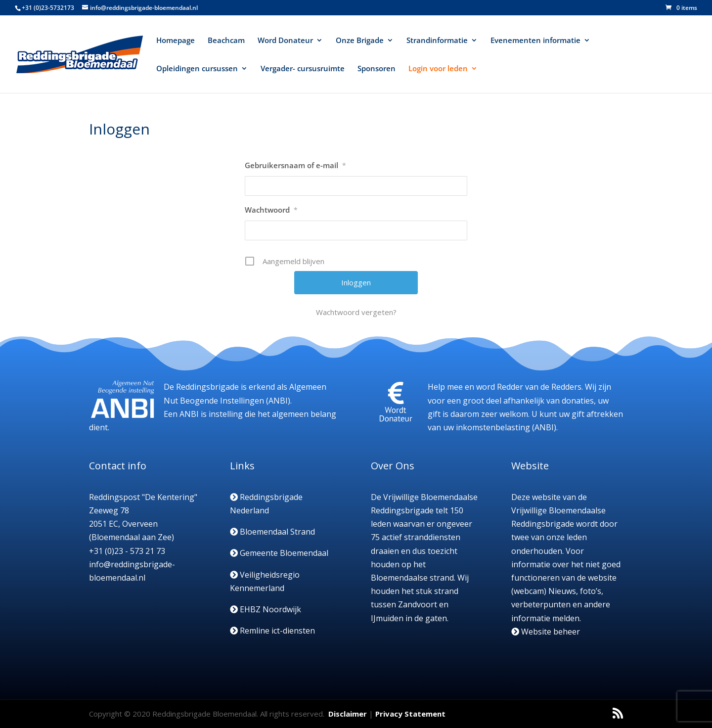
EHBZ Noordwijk (266, 609)
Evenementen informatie (535, 41)
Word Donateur (285, 41)
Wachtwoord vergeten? (356, 312)
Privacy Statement (410, 714)
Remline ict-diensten (272, 631)
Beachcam (226, 41)
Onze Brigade (360, 41)
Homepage (176, 41)
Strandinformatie (437, 41)
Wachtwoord (271, 210)
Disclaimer (348, 714)
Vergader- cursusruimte (303, 69)
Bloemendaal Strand (272, 532)
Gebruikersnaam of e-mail (295, 165)
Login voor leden (438, 69)
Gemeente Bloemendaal (279, 553)
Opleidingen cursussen (197, 69)
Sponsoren (377, 69)
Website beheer (546, 632)
